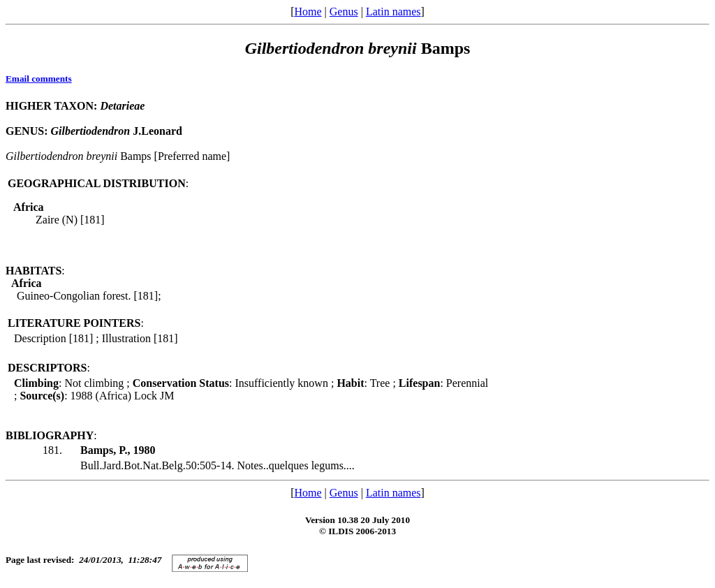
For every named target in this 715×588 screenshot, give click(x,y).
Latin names (393, 12)
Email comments (39, 79)
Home (308, 12)
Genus (344, 12)
